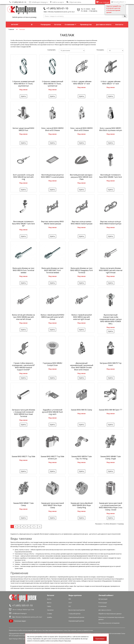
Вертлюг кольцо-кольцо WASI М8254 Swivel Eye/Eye (111, 223)
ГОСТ (70, 603)
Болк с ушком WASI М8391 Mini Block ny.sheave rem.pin (111, 129)
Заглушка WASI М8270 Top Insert (111, 364)
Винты (49, 603)
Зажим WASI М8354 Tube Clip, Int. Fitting (82, 458)
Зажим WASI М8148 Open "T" (111, 410)
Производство (86, 24)
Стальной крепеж (74, 614)
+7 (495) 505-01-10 (19, 2)
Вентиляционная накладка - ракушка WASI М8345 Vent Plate (82, 177)
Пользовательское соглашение (109, 623)
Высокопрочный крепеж (77, 610)
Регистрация (103, 603)
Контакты (119, 24)
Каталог (51, 595)
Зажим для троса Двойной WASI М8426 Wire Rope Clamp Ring (82, 505)
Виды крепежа (75, 595)
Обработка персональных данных (110, 614)
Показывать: (100, 50)
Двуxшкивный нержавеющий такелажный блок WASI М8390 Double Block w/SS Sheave (82, 366)
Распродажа (46, 24)
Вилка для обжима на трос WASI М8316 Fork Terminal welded (23, 270)
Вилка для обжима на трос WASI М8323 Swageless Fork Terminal (82, 270)
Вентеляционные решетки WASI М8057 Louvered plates (53, 176)
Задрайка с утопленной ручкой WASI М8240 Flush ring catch (52, 412)
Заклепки (50, 610)
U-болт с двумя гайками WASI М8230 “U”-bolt (82, 83)
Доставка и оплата (104, 24)
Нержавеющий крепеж (76, 621)
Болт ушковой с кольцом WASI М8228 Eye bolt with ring (23, 177)
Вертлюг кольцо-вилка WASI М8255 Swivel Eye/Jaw (82, 223)
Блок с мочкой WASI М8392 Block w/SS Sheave (53, 129)
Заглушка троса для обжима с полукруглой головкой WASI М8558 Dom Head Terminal (23, 413)
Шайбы (50, 617)
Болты (49, 599)
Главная (11, 29)
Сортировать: (52, 50)
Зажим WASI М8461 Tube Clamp (23, 504)
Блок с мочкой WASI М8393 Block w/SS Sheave (81, 129)
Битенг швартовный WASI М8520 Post (23, 129)
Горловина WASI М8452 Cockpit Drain (53, 364)
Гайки (49, 606)
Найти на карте (57, 2)
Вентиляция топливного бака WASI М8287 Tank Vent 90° (23, 224)
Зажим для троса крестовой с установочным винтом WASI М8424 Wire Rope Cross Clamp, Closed (111, 506)
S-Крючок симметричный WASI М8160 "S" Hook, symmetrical (53, 84)
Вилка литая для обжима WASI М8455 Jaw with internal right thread (111, 270)
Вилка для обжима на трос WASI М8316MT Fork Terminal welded (52, 270)
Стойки (50, 614)
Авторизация (103, 599)
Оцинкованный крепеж (76, 617)
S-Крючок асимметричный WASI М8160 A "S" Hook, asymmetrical (23, 84)
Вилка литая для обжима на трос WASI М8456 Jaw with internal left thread (23, 317)
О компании (70, 24)
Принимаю (100, 639)
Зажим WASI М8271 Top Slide (23, 456)
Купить (23, 96)
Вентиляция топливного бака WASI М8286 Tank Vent (111, 176)
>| (40, 527)
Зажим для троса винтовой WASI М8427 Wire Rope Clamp (53, 505)
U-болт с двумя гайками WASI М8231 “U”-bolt (111, 83)
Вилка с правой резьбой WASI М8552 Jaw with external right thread (82, 317)
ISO (70, 606)
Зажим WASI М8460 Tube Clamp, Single (111, 458)
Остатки (58, 24)
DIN (70, 599)
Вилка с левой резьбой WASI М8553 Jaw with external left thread (52, 317)
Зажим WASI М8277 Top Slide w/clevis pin (52, 458)
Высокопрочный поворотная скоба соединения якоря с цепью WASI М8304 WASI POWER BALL (111, 319)
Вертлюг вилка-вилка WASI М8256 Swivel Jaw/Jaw (52, 223)
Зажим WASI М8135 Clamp (81, 410)
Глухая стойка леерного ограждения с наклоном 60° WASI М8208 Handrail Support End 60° (23, 366)
